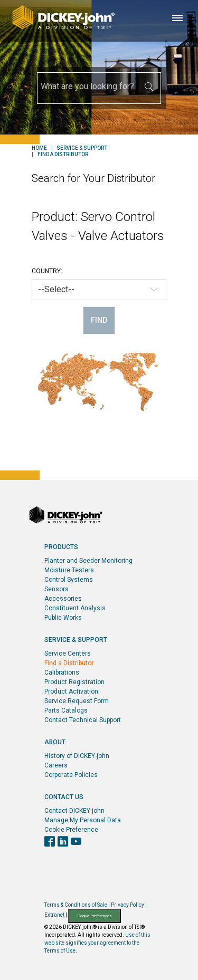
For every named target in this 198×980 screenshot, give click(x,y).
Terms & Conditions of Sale (76, 905)
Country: (47, 271)
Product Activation (71, 691)
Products (61, 547)
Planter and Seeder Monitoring (88, 561)
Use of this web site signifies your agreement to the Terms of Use (97, 943)
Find (99, 320)
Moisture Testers (69, 570)
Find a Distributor (63, 155)
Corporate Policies (71, 775)
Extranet (54, 915)
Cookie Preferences (95, 916)
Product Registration (74, 682)
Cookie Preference (71, 830)
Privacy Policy (128, 905)
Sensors (56, 589)
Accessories (63, 599)
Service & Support (82, 148)
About (55, 742)
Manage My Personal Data (83, 820)
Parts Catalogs (66, 710)
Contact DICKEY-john (74, 811)
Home (39, 148)
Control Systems (69, 580)
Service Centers (68, 654)
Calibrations (62, 672)
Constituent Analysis (75, 608)
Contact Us (64, 797)
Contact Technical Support (83, 720)
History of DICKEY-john (77, 756)
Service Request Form (77, 701)
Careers (56, 765)
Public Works (63, 618)
